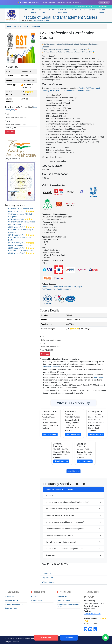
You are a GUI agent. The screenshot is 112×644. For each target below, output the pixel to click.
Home (26, 10)
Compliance (46, 573)
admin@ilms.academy (92, 614)
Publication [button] (92, 10)
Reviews (74, 10)
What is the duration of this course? (59, 489)
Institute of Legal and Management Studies (60, 17)
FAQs (34, 597)
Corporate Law (47, 578)
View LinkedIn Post (50, 434)
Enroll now (46, 638)
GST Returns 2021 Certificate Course (76, 91)
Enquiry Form (64, 601)
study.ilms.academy (51, 367)
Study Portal (98, 377)
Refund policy (51, 555)
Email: (7, 114)
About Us (9, 597)
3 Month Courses (48, 582)
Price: (7, 128)
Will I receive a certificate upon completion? (62, 509)
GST (43, 569)
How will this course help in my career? (61, 542)
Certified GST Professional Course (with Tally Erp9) (62, 287)
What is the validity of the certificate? (60, 515)
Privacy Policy (12, 608)
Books (83, 10)
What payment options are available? (60, 535)
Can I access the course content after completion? (65, 529)
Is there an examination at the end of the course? (65, 522)
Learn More (104, 2)
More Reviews (73, 471)
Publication (37, 601)
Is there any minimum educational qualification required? (67, 502)
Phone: (8, 121)
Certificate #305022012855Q (41, 21)
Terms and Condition (14, 604)
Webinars (52, 10)
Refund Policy (11, 601)
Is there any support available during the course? (65, 549)
